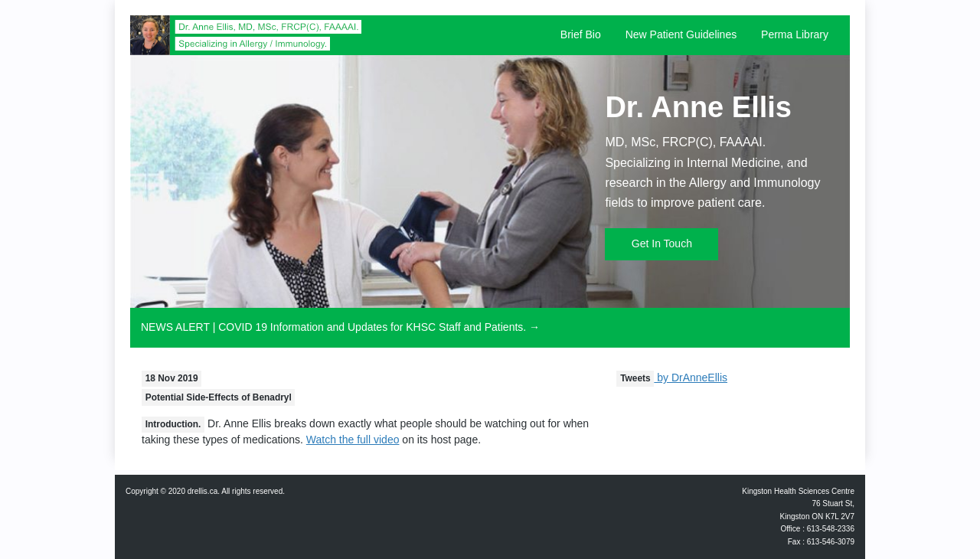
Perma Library (795, 34)
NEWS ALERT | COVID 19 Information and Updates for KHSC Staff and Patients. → (340, 327)
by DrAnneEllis (672, 378)
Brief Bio (581, 34)
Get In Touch (662, 244)
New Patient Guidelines (681, 34)
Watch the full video (353, 440)
